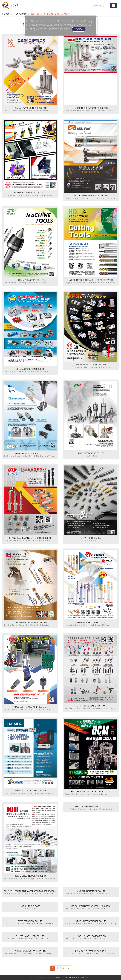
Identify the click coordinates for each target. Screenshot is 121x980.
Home (6, 14)
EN (105, 6)
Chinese (97, 6)
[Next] (68, 968)
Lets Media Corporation (43, 977)
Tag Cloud (20, 14)
